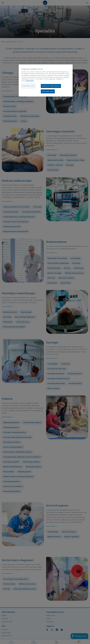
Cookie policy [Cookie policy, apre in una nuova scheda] (30, 81)
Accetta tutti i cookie (48, 91)
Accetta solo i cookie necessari (51, 86)
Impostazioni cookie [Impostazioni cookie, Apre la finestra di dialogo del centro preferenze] (28, 86)
